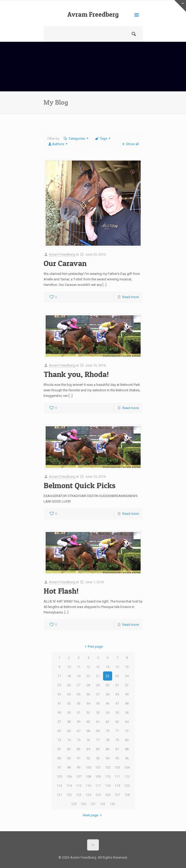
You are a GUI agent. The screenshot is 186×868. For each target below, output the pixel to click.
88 (127, 749)
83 (79, 749)
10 (69, 667)
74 (69, 740)
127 (117, 795)
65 (59, 731)
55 (117, 713)
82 (69, 749)
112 (127, 777)
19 (79, 676)
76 (88, 740)
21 (98, 676)
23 (117, 676)
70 (107, 731)
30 (107, 685)
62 (107, 722)
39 (117, 694)
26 (69, 685)
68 (88, 731)
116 (88, 786)
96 (127, 758)
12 (88, 667)
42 (69, 703)
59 (79, 722)
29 (98, 685)
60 (88, 722)
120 (127, 786)
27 (79, 685)
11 (79, 667)
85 (98, 749)
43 (79, 703)
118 (108, 786)
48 (127, 703)
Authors (58, 144)
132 (103, 804)
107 (79, 777)
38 (107, 694)
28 (88, 685)
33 (59, 694)
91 (79, 758)
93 (98, 758)
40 (127, 694)
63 (117, 722)
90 (69, 758)
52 (88, 713)
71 (117, 731)
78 (107, 740)
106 (69, 777)
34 (69, 694)
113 (59, 786)
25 (59, 685)
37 (98, 694)
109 (98, 777)
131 (93, 804)
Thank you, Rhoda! (76, 374)
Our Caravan (65, 263)
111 (117, 777)
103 (117, 767)
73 (59, 740)
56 (127, 713)
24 (127, 676)
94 (107, 758)
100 (88, 767)
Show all (130, 144)
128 (127, 795)
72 (127, 731)
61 (98, 722)
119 (117, 786)
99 (79, 767)
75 (79, 740)
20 (88, 676)
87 (117, 749)
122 (69, 795)
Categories (76, 138)
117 (98, 786)
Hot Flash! (61, 591)
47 (117, 703)
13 (98, 667)
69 (98, 731)
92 (88, 758)
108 (88, 777)
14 (107, 667)
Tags (103, 138)
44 (88, 703)
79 (117, 740)
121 (59, 795)
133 (112, 804)
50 (69, 713)
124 (88, 795)
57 (59, 722)
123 (79, 795)
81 (59, 749)
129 (74, 804)
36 (88, 694)
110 (108, 777)
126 (108, 795)
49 (59, 713)
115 (79, 786)
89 (59, 758)
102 (108, 767)
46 (107, 703)
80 (127, 740)
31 (117, 685)
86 (107, 749)
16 (127, 667)
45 (98, 703)
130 (83, 804)
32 (127, 685)
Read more (131, 297)
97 (59, 767)
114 (69, 786)
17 (59, 676)
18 (69, 676)
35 (79, 694)
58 (69, 722)
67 (79, 731)
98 (69, 767)
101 (98, 767)
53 (98, 713)
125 (98, 795)
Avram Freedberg (93, 14)
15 (117, 667)
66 (69, 731)
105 (59, 777)
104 (127, 767)
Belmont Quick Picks (80, 485)
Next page (93, 815)
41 (59, 703)
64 (127, 722)
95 (117, 758)
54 (107, 713)
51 (79, 713)
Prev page (93, 646)
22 (107, 676)
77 (98, 740)
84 (88, 749)
